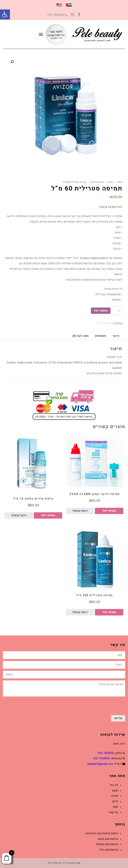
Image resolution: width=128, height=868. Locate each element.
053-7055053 (57, 15)
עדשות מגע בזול (109, 850)
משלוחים (100, 336)
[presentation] (96, 706)
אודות (115, 796)
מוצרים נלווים (104, 323)
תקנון (115, 791)
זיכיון (115, 801)
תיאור (116, 336)
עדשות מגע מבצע (108, 839)
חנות (116, 807)
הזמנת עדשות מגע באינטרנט (102, 833)
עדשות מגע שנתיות (107, 844)
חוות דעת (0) (80, 336)
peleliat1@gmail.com (100, 764)
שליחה (118, 718)
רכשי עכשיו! (80, 511)
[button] (5, 14)
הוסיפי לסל (109, 511)
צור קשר (113, 812)
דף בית (114, 785)
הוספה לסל (101, 311)
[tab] (116, 336)
